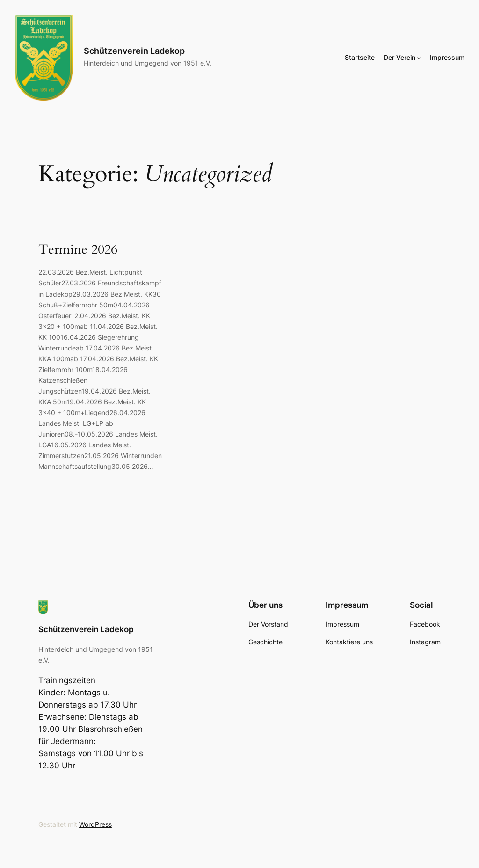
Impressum (447, 57)
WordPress (95, 824)
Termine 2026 (78, 250)
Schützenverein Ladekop (134, 51)
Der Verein (399, 57)
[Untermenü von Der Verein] (419, 57)
